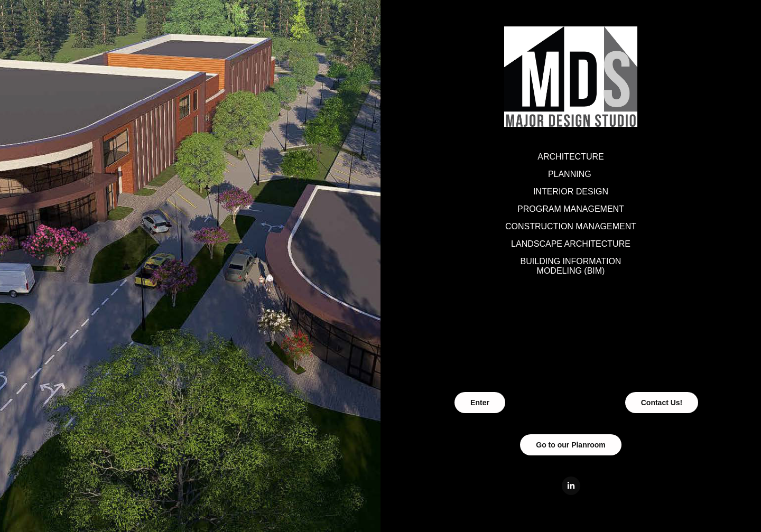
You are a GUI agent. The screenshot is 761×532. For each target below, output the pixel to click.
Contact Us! (662, 403)
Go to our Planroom (570, 445)
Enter (480, 403)
